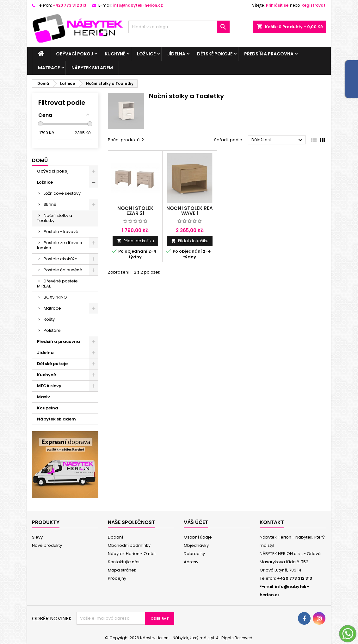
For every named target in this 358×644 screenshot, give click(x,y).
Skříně (50, 204)
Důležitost (278, 140)
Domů (40, 160)
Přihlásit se (277, 5)
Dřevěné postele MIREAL (57, 284)
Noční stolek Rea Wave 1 (190, 211)
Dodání (115, 537)
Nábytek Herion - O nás (132, 554)
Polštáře (52, 330)
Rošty (49, 319)
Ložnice (146, 54)
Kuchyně (115, 54)
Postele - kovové (61, 232)
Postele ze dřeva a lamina (60, 245)
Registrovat (313, 5)
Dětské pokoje (215, 54)
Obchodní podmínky (129, 545)
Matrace (49, 68)
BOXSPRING (55, 297)
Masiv (43, 397)
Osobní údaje (198, 537)
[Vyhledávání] (179, 27)
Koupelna (48, 408)
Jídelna (176, 54)
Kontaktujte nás (124, 562)
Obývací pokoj (74, 54)
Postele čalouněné (63, 270)
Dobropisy (194, 554)
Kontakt (272, 522)
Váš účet (196, 522)
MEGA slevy (49, 386)
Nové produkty (47, 545)
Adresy (191, 562)
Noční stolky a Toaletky (55, 218)
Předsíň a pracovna (269, 54)
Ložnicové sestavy (62, 193)
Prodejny (117, 578)
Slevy (37, 537)
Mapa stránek (122, 570)
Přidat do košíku (135, 241)
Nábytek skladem (92, 68)
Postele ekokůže (61, 259)
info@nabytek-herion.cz (138, 5)
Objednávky (196, 545)
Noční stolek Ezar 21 (135, 211)
